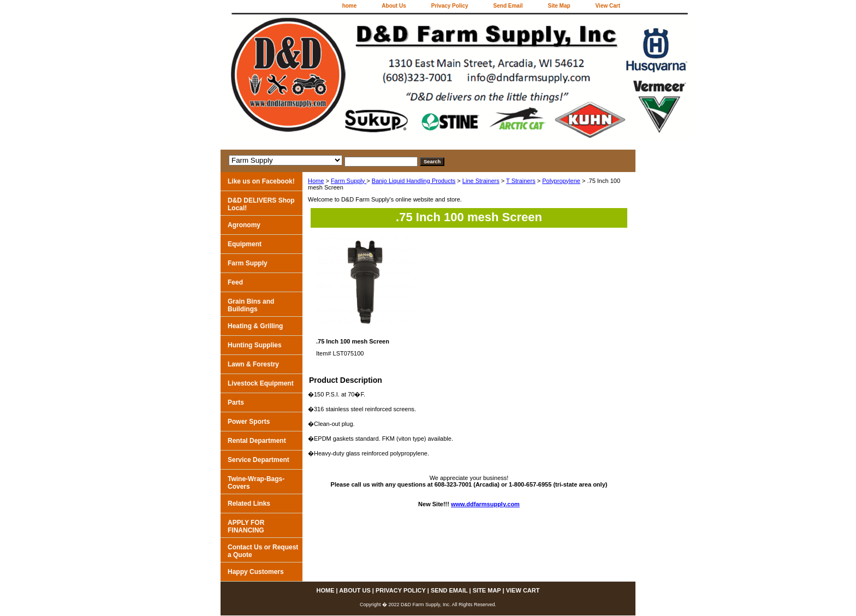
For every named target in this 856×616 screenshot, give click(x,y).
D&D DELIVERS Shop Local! (261, 204)
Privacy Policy (450, 6)
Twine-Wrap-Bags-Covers (256, 483)
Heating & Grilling (255, 326)
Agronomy (244, 225)
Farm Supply (349, 181)
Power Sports (249, 422)
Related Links (249, 504)
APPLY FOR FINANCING (246, 526)
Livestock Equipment (261, 383)
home (350, 6)
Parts (236, 402)
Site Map (559, 6)
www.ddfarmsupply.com (485, 504)
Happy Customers (256, 572)
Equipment (245, 244)
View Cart (608, 6)
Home (316, 181)
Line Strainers (481, 181)
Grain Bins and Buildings (251, 305)
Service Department (258, 460)
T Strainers (521, 181)
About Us (394, 6)
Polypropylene (561, 181)
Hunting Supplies (255, 345)
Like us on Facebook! (261, 181)
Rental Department (257, 441)
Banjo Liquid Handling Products (414, 181)
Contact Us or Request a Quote (263, 551)
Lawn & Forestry (253, 364)
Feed (235, 282)
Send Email (508, 6)
